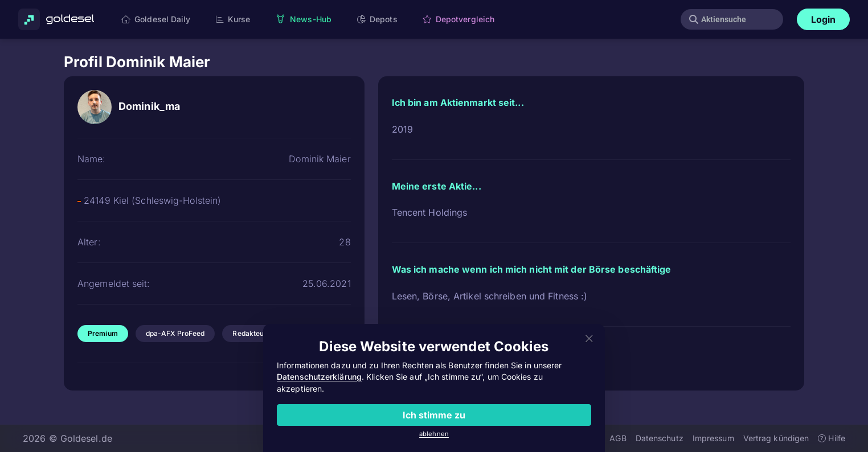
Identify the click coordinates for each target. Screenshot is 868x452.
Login (824, 19)
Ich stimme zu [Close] (434, 415)
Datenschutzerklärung (319, 377)
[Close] (589, 339)
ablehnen (434, 434)
